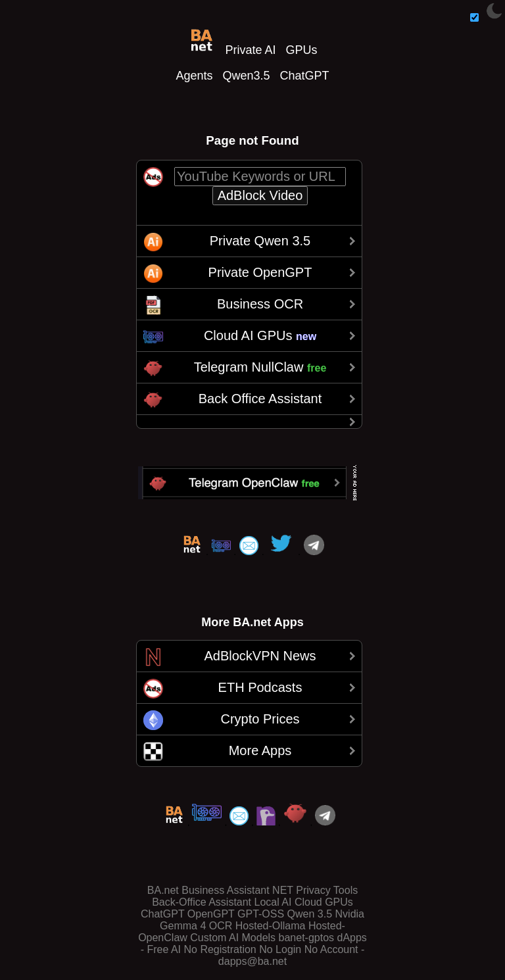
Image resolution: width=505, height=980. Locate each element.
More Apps (260, 750)
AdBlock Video (260, 195)
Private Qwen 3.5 (260, 241)
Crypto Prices (260, 719)
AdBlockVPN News (260, 656)
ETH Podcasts (260, 687)
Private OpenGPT (260, 272)
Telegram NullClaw (260, 367)
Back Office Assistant (260, 399)
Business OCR (260, 304)
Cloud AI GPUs (260, 335)
